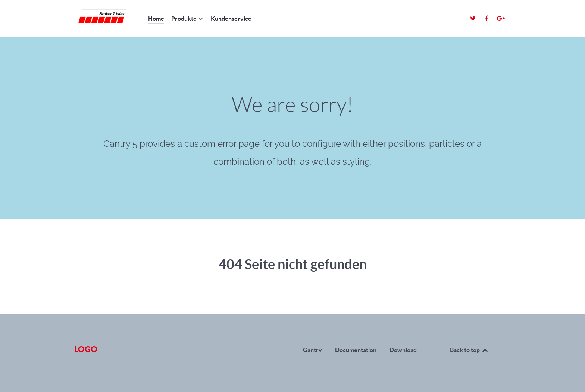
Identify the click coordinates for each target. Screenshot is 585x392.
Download (403, 350)
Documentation (356, 350)
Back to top (469, 350)
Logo (86, 349)
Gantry (312, 350)
